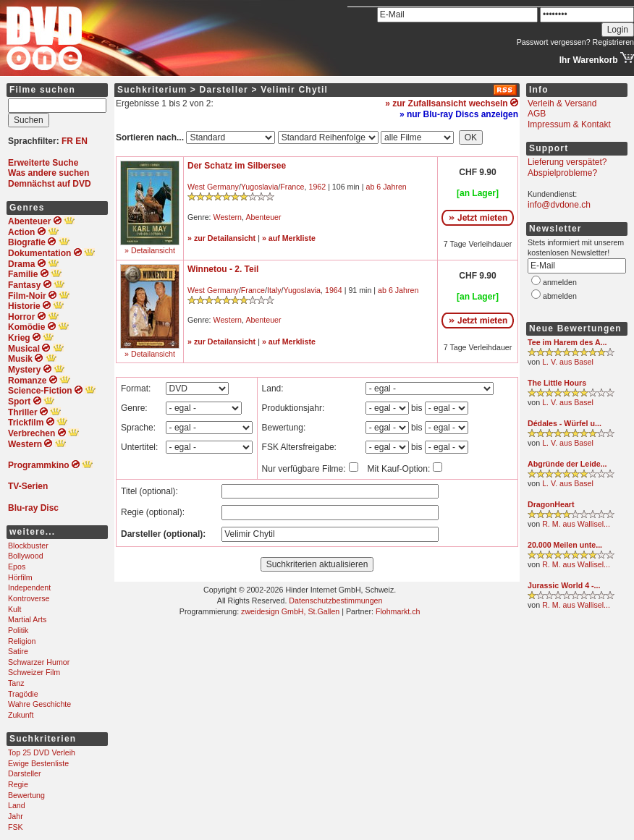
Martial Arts (27, 619)
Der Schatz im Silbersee (237, 166)
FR (67, 141)
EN (81, 141)
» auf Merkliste (289, 238)
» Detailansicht (150, 250)
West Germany (213, 187)
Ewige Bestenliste (38, 763)
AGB (537, 114)
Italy (274, 290)
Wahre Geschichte (39, 704)
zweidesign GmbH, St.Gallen (290, 611)
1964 (334, 290)
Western (228, 217)
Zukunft (21, 715)
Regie (18, 784)
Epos (17, 567)
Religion (22, 641)
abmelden (560, 296)
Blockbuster (28, 546)
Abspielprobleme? (562, 173)
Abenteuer (263, 217)
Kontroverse (29, 598)
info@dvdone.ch (559, 205)
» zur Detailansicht (221, 238)
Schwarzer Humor (39, 662)
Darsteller (25, 773)
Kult (14, 609)
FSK (16, 827)
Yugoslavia (260, 187)
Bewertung (26, 795)
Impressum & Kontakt (569, 124)
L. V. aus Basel (568, 362)
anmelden (560, 282)
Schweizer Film (34, 672)
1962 (317, 187)
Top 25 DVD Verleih (42, 752)
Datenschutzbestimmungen (335, 601)
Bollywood (26, 556)
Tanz (16, 683)
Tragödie (23, 694)
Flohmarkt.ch (398, 611)
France (292, 187)
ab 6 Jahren (386, 187)
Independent (29, 587)
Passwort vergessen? (554, 42)
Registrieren (613, 42)
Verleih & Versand (562, 103)
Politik (18, 630)
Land (17, 805)
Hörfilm (20, 577)
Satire (18, 651)
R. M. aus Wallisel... (576, 524)
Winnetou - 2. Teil (223, 269)
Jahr (16, 816)
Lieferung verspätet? (567, 162)
